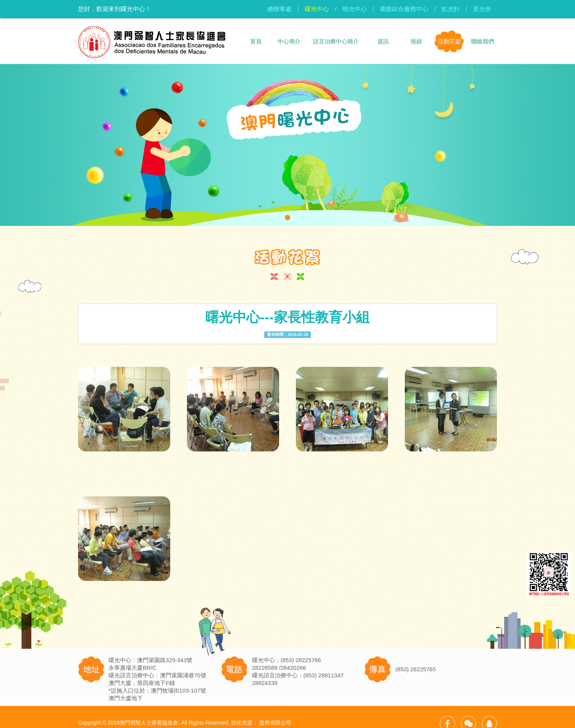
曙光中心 (317, 9)
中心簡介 (289, 41)
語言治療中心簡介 (336, 41)
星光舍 (482, 9)
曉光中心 (355, 9)
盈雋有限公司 (275, 723)
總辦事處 (280, 9)
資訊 (383, 41)
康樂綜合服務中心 (404, 9)
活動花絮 (449, 41)
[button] (287, 218)
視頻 (416, 41)
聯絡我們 (482, 41)
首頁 (256, 41)
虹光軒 (451, 9)
